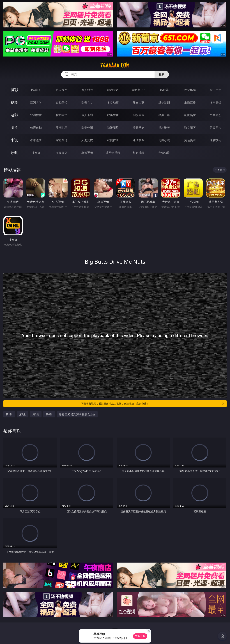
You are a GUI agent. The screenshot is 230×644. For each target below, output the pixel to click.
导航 (14, 153)
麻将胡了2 (138, 90)
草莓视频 (87, 153)
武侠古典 (113, 140)
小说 (14, 140)
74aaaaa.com (115, 65)
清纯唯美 (164, 128)
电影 (14, 115)
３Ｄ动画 (113, 102)
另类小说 (164, 140)
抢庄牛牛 (215, 90)
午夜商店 (62, 153)
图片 (14, 127)
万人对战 (87, 90)
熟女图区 (190, 128)
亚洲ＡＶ (36, 102)
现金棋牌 (190, 90)
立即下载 (140, 636)
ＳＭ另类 (215, 102)
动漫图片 (113, 128)
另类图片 (215, 128)
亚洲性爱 (36, 115)
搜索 (162, 74)
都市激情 (36, 140)
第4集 (49, 414)
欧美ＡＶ (87, 102)
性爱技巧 (215, 140)
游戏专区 (113, 90)
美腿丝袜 (139, 128)
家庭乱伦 (62, 140)
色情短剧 (164, 153)
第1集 (9, 414)
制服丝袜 (139, 115)
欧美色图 (87, 128)
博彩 (14, 90)
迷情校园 (139, 140)
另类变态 (215, 115)
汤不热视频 (113, 153)
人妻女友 (87, 140)
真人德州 (62, 90)
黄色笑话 (190, 140)
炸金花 (164, 90)
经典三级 (164, 115)
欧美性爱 (113, 115)
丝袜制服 (164, 102)
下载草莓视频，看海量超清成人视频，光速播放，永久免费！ (153, 404)
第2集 (22, 414)
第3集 (36, 414)
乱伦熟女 (190, 115)
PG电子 (36, 90)
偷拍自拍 (62, 115)
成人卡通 (87, 115)
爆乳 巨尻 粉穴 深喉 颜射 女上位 (77, 414)
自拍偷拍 (62, 102)
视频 (14, 102)
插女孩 (36, 153)
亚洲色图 (62, 128)
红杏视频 (139, 153)
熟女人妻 (139, 102)
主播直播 (190, 102)
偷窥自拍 (36, 128)
